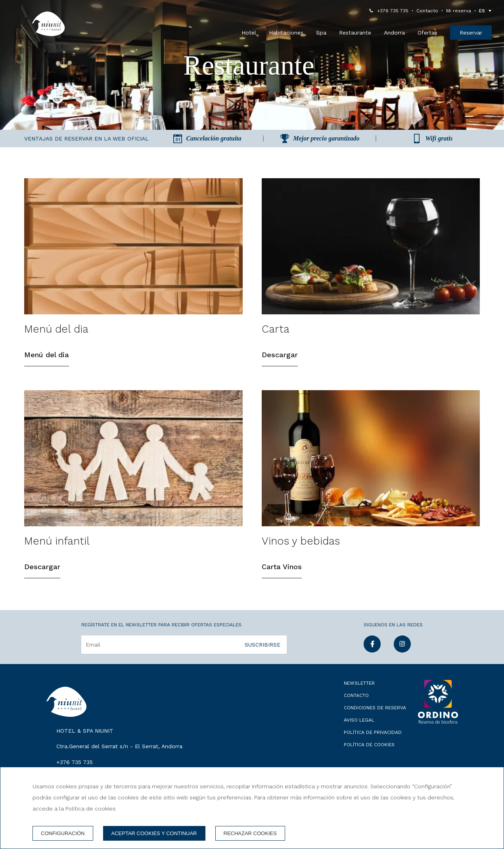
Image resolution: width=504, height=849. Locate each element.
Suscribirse (263, 645)
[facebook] (372, 650)
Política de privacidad (373, 732)
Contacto (427, 11)
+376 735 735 (393, 11)
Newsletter (359, 683)
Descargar (280, 355)
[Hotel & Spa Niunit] (48, 24)
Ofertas (427, 33)
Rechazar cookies (250, 833)
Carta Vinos (282, 567)
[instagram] (402, 650)
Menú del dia (47, 355)
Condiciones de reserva (375, 708)
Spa (321, 33)
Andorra (394, 33)
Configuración (63, 833)
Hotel (249, 33)
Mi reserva (459, 11)
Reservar (471, 33)
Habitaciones (286, 33)
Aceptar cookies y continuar (154, 833)
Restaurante (355, 33)
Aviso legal (359, 720)
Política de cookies (369, 745)
